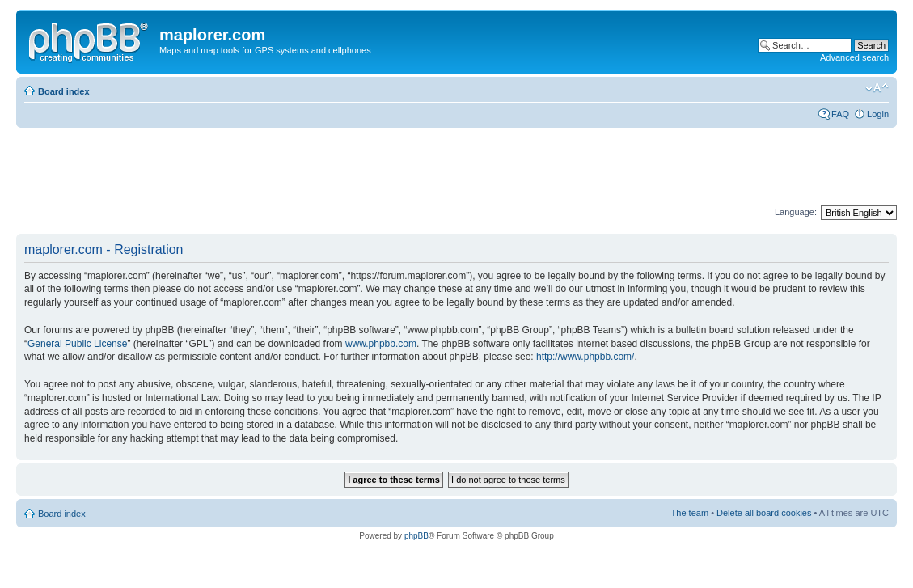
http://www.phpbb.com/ (585, 357)
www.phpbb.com (381, 344)
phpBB (416, 536)
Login (878, 114)
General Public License (77, 344)
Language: (796, 212)
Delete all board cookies (764, 513)
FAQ (840, 114)
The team (690, 513)
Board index (64, 91)
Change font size (877, 88)
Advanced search (854, 57)
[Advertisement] (311, 167)
